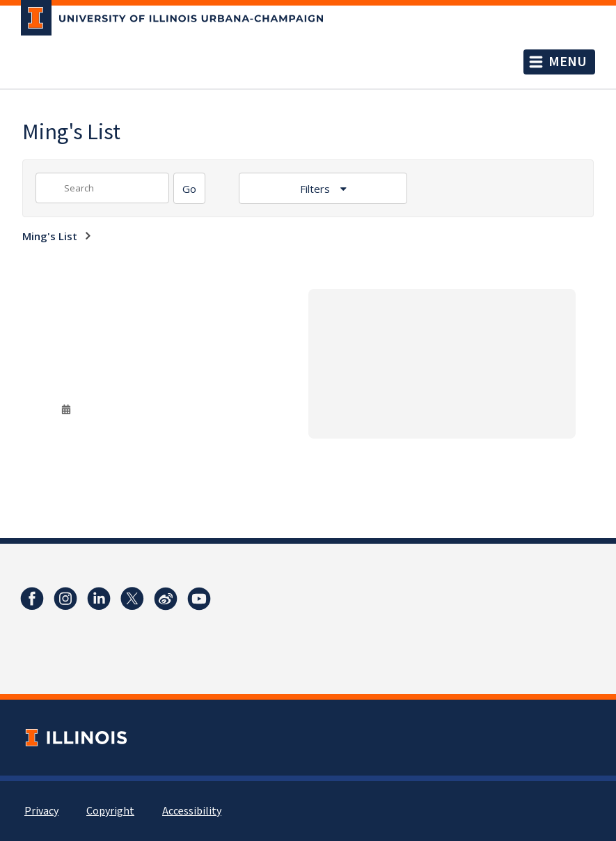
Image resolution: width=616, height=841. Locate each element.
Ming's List (50, 236)
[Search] (189, 188)
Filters (316, 189)
